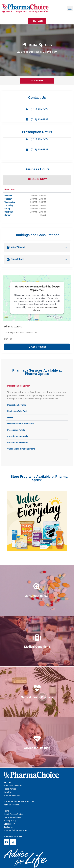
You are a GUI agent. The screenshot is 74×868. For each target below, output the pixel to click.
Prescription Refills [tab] (16, 430)
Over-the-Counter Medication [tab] (21, 424)
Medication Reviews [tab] (17, 405)
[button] (70, 9)
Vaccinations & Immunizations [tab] (21, 449)
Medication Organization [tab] (19, 386)
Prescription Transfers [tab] (18, 442)
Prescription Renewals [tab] (18, 436)
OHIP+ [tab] (10, 417)
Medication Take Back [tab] (17, 411)
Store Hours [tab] (10, 189)
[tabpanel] (37, 205)
